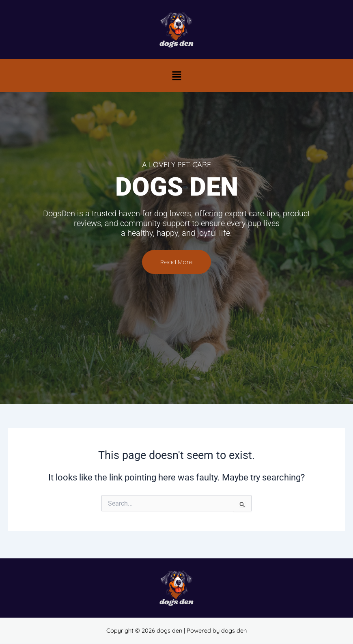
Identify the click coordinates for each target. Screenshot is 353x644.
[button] (176, 75)
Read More (176, 266)
